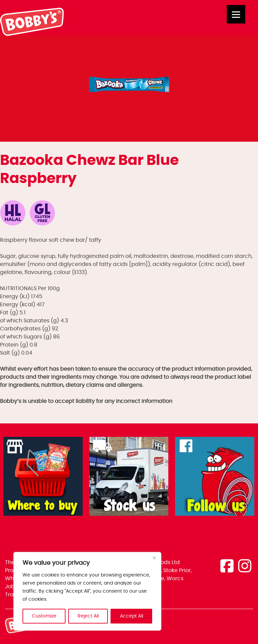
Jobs (11, 587)
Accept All (132, 616)
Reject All (88, 616)
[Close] (154, 558)
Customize (44, 616)
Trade (13, 595)
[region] (87, 591)
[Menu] (236, 14)
